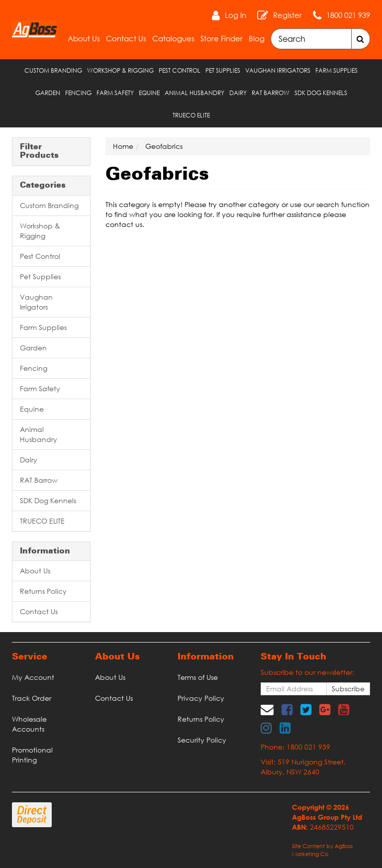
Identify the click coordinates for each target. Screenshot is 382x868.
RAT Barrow (271, 93)
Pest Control (180, 70)
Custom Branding (53, 70)
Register (287, 15)
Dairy (238, 93)
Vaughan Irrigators (278, 70)
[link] (287, 709)
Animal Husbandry (194, 93)
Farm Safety (115, 93)
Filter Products (39, 152)
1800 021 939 (348, 15)
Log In (236, 15)
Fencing (78, 93)
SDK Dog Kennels (321, 93)
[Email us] (267, 709)
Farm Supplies (336, 70)
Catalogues (173, 38)
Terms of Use (198, 677)
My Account (33, 677)
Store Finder (222, 38)
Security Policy (202, 740)
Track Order (32, 698)
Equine (149, 93)
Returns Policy (43, 591)
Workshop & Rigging (120, 70)
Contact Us (126, 38)
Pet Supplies (223, 70)
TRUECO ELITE (191, 115)
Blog (257, 38)
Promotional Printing (32, 755)
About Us (84, 38)
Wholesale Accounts (29, 724)
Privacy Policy (201, 698)
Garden (48, 93)
